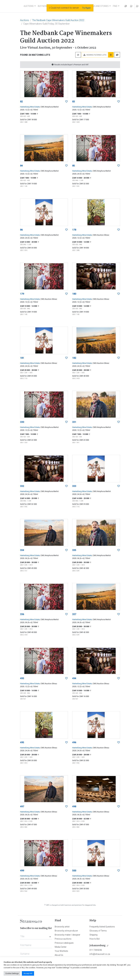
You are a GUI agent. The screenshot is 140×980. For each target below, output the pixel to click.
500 (74, 871)
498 (74, 807)
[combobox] (36, 936)
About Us (59, 955)
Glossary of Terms (98, 931)
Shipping (93, 935)
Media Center (61, 947)
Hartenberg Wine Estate (30, 107)
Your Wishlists (61, 951)
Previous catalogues (64, 943)
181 (22, 358)
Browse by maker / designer (67, 935)
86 (21, 230)
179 (22, 294)
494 (74, 678)
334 (22, 550)
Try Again (86, 8)
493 (22, 678)
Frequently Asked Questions (102, 927)
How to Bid (94, 939)
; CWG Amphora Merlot (49, 107)
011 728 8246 (96, 950)
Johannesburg (98, 946)
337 (74, 614)
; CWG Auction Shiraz (100, 235)
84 (21, 166)
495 (22, 742)
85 (74, 166)
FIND (115, 6)
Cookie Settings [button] (12, 973)
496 (74, 742)
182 (74, 358)
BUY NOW (42, 6)
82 (21, 102)
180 (74, 294)
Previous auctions (63, 939)
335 (74, 550)
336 (22, 614)
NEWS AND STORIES (99, 6)
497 (22, 807)
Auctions (25, 20)
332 (22, 486)
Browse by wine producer (66, 931)
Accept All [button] (28, 973)
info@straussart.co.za (100, 954)
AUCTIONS (29, 6)
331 (74, 422)
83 (74, 102)
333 (74, 486)
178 (74, 230)
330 (22, 422)
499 (22, 871)
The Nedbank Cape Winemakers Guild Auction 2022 (58, 20)
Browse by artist (62, 927)
